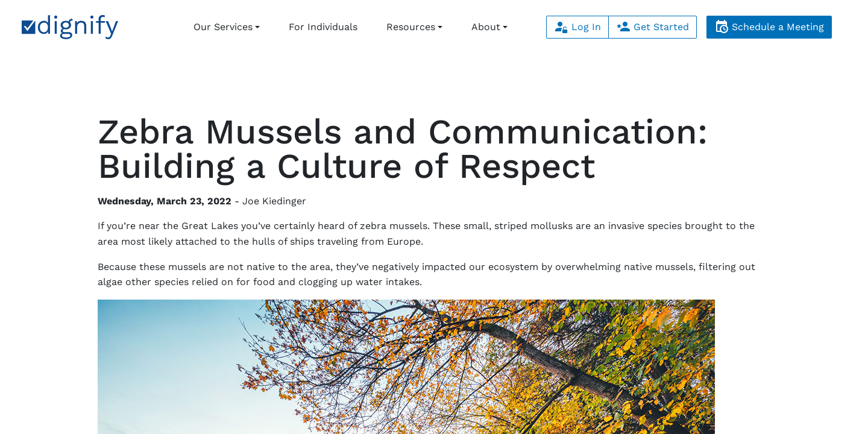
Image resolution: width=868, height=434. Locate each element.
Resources (411, 27)
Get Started (653, 27)
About (486, 27)
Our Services (223, 27)
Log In (577, 27)
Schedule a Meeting (769, 27)
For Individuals (323, 27)
